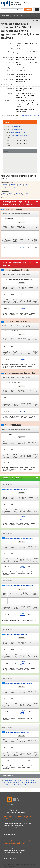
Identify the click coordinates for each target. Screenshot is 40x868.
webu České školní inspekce (30, 115)
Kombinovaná (6, 197)
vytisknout (36, 21)
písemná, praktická (22, 567)
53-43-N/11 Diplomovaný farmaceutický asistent (20, 634)
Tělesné (20, 185)
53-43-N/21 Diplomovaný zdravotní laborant (19, 683)
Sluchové (12, 185)
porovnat (22, 222)
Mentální (27, 185)
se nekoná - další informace (22, 518)
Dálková (18, 194)
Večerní (11, 194)
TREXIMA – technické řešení (16, 812)
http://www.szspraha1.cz (19, 127)
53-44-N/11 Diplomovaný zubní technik (17, 732)
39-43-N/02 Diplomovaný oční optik (16, 489)
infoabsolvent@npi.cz (14, 858)
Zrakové (5, 185)
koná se (22, 247)
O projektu (10, 804)
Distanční (26, 194)
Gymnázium (17, 209)
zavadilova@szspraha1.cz (19, 132)
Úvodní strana (5, 16)
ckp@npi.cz (11, 834)
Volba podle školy (17, 16)
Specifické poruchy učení (9, 188)
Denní (4, 194)
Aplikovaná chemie (21, 270)
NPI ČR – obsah (12, 810)
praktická (23, 411)
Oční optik (17, 425)
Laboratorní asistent (21, 322)
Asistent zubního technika (24, 373)
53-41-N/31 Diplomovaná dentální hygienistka (19, 538)
